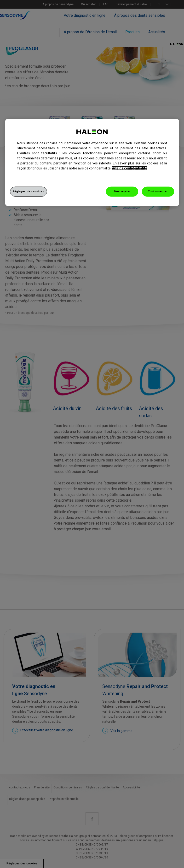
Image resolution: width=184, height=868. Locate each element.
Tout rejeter (122, 191)
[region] (92, 162)
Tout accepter (158, 191)
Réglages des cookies (29, 191)
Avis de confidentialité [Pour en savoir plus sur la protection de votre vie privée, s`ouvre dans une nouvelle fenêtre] (129, 168)
